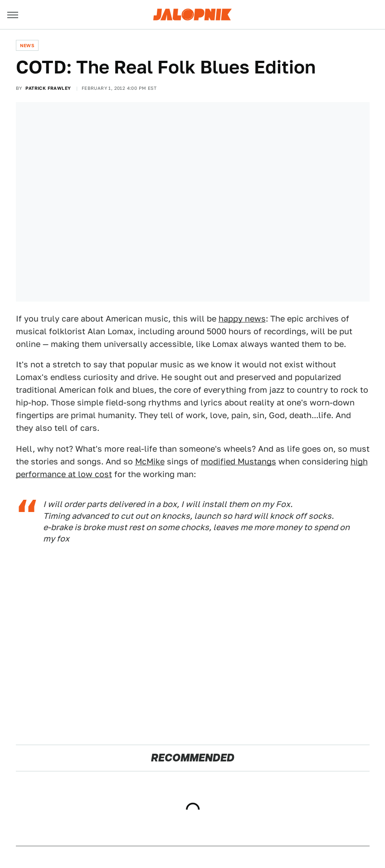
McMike (150, 461)
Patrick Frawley (48, 88)
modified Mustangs (239, 461)
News (27, 45)
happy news (242, 319)
